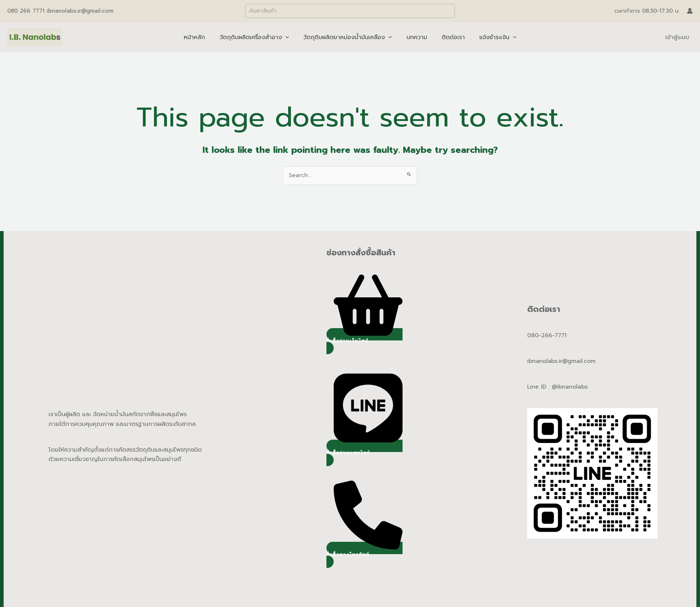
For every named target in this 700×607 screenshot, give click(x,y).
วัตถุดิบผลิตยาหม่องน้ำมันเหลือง (349, 37)
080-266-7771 (547, 336)
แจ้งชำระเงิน (491, 37)
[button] (364, 341)
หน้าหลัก (202, 37)
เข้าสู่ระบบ (677, 37)
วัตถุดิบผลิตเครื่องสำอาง (259, 37)
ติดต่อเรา (449, 37)
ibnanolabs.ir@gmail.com (562, 361)
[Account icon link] (690, 11)
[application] (290, 37)
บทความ (415, 37)
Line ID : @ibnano (552, 387)
